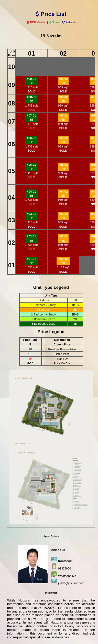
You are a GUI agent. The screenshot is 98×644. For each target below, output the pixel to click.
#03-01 (32, 214)
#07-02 (63, 115)
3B (31, 83)
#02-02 (63, 236)
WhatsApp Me (67, 576)
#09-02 (63, 79)
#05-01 (32, 165)
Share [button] (55, 22)
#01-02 (63, 259)
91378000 (64, 568)
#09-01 (32, 79)
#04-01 (32, 192)
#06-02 (63, 138)
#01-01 (32, 259)
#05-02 (63, 165)
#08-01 (32, 97)
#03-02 (63, 214)
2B (63, 83)
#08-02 (63, 97)
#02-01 (32, 236)
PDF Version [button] (37, 22)
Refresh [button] (69, 22)
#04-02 (63, 192)
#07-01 (32, 115)
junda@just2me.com (71, 583)
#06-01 (32, 138)
